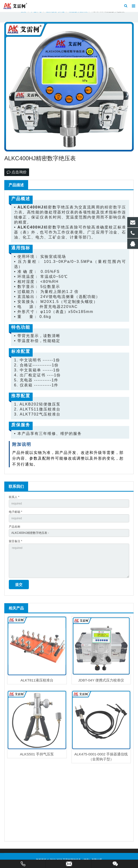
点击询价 (17, 172)
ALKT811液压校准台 (37, 680)
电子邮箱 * (15, 512)
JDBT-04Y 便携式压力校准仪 (101, 680)
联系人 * (14, 497)
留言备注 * (15, 541)
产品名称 (15, 527)
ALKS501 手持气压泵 (37, 754)
